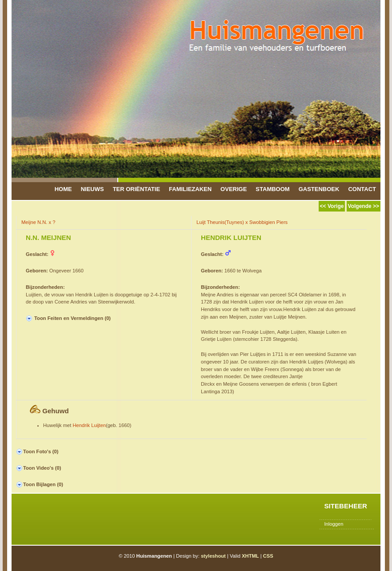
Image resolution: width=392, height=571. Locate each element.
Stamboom (272, 189)
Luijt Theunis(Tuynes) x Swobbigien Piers (242, 222)
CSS (268, 556)
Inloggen (334, 524)
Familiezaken (190, 189)
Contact (362, 189)
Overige (234, 189)
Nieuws (92, 189)
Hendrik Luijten (90, 425)
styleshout (213, 556)
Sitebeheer (346, 506)
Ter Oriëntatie (136, 189)
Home (63, 189)
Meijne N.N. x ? (38, 222)
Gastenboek (319, 189)
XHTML (250, 556)
